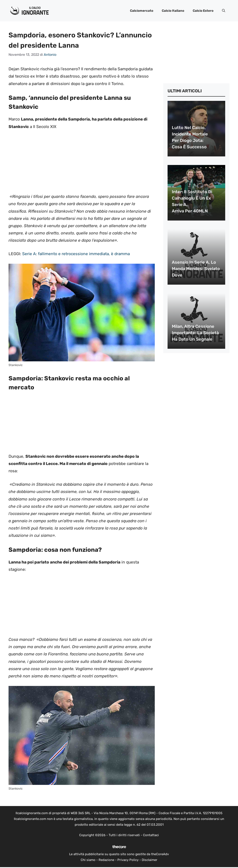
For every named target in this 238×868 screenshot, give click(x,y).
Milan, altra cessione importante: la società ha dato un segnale (195, 333)
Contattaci (151, 835)
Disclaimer (150, 860)
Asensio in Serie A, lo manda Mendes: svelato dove (196, 269)
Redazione (106, 860)
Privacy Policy (128, 860)
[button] (224, 11)
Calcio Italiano (173, 11)
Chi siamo (88, 860)
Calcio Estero (203, 11)
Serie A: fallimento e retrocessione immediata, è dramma (76, 254)
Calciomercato (142, 11)
